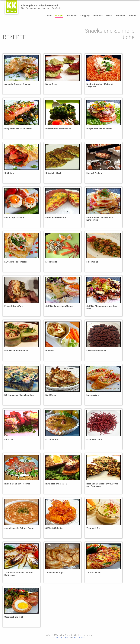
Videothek (98, 16)
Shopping (85, 16)
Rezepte (59, 16)
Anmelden (121, 16)
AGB (74, 637)
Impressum (66, 637)
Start (49, 16)
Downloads (72, 16)
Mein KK (133, 16)
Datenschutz (83, 637)
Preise (109, 16)
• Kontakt (55, 637)
